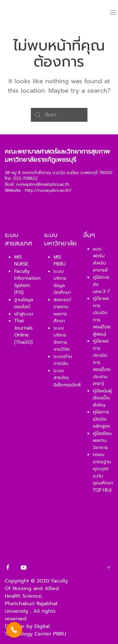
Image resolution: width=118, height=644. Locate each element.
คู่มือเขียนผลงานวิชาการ (102, 440)
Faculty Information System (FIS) (27, 282)
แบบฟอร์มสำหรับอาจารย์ (100, 260)
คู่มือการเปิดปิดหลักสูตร (101, 419)
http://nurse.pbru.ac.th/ (48, 190)
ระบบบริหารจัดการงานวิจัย (62, 339)
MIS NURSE (21, 261)
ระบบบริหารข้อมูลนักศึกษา (62, 282)
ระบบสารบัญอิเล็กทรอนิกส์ (67, 378)
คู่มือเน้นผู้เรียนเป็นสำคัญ (102, 398)
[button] (14, 630)
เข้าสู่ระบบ (24, 314)
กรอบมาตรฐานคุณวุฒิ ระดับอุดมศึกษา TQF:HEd (103, 472)
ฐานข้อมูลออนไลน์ (24, 303)
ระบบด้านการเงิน (63, 360)
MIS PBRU (59, 261)
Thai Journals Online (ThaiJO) (23, 331)
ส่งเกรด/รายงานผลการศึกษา (62, 310)
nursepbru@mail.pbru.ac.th (43, 184)
